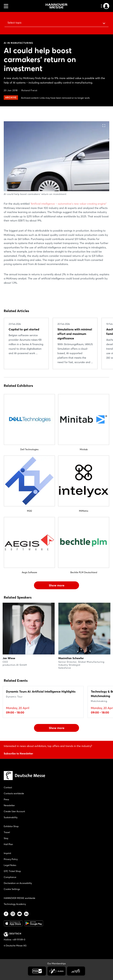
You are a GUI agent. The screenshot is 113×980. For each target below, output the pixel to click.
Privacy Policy (11, 859)
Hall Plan (8, 844)
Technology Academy (15, 904)
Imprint (7, 853)
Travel (7, 832)
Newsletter (9, 805)
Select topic (15, 23)
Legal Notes (10, 865)
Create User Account (14, 811)
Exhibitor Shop (11, 826)
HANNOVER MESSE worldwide (20, 898)
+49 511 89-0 (19, 940)
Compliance (10, 877)
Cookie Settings (12, 889)
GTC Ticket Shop (12, 871)
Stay (6, 838)
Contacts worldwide (14, 793)
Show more (57, 585)
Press (6, 799)
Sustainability (11, 817)
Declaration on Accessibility (18, 883)
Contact (8, 787)
